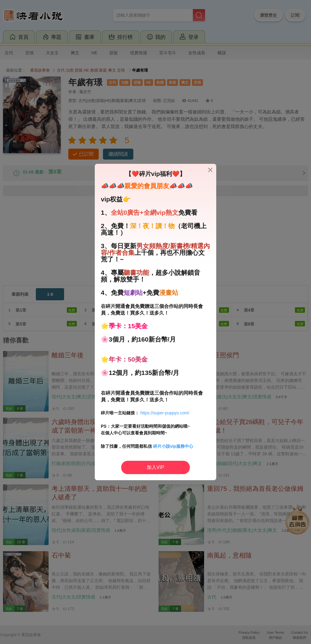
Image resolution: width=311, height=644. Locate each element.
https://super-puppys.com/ (165, 413)
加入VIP (155, 467)
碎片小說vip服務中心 (173, 446)
